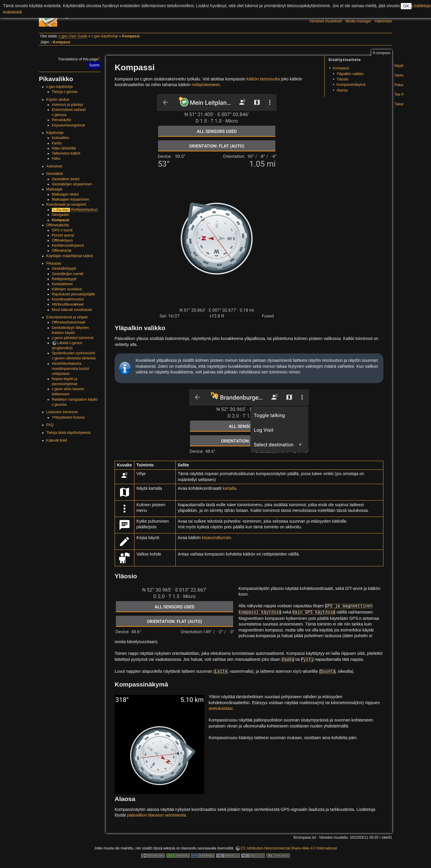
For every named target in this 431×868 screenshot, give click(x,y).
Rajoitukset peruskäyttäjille (73, 294)
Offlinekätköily (58, 225)
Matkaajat (54, 189)
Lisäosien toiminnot (62, 412)
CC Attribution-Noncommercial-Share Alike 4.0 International (289, 848)
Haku (56, 158)
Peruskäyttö (62, 120)
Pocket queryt (63, 235)
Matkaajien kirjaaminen (70, 199)
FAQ (50, 425)
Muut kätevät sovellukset (72, 310)
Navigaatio (60, 215)
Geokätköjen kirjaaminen (72, 184)
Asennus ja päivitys (67, 105)
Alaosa (342, 90)
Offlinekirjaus (62, 240)
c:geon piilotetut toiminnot (73, 338)
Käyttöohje (55, 133)
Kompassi (131, 36)
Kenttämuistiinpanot (68, 245)
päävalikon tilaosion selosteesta (156, 815)
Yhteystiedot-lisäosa (68, 417)
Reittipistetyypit (64, 279)
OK (406, 6)
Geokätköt (55, 174)
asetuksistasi (221, 708)
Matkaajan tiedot (65, 194)
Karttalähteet (62, 284)
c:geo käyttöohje (105, 36)
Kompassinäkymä (351, 85)
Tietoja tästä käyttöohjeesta (69, 433)
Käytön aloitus (58, 100)
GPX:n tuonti (62, 230)
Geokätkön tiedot (66, 179)
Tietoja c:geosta (65, 92)
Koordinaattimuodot (68, 299)
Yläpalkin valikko (350, 74)
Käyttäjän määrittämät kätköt (70, 256)
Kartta (57, 143)
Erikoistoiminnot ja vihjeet (67, 317)
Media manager (358, 21)
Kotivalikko (61, 138)
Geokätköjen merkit (68, 274)
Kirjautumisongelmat (68, 125)
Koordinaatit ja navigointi (66, 205)
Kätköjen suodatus (67, 289)
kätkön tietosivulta (263, 79)
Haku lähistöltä (64, 148)
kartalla (229, 488)
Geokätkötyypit (64, 269)
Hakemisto (383, 21)
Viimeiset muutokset (325, 21)
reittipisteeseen (206, 85)
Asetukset (54, 166)
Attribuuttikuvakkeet (68, 304)
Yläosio (342, 79)
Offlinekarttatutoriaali (69, 322)
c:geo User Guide (73, 36)
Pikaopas (54, 263)
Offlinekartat (62, 251)
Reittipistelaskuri (84, 210)
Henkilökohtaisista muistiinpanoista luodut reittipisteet (70, 369)
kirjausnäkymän (217, 538)
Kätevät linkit (57, 440)
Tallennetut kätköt (66, 153)
